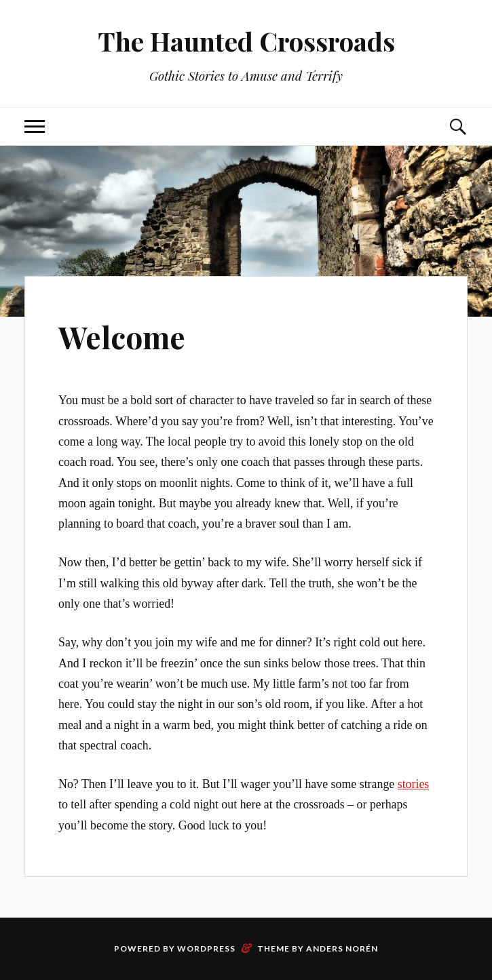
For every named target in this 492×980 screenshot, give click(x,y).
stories (414, 784)
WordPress (206, 948)
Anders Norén (342, 948)
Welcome (122, 337)
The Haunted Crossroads (246, 41)
